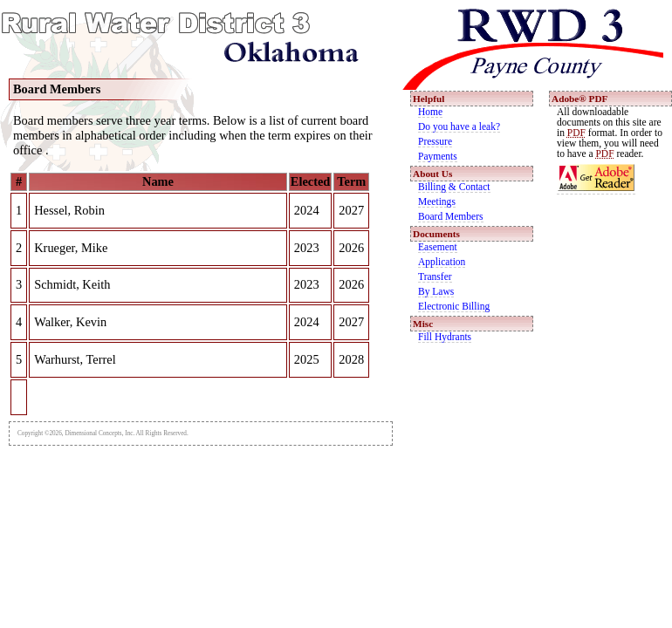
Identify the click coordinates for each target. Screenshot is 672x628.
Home (430, 112)
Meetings (437, 201)
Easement (438, 247)
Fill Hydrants (445, 337)
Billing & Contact (454, 187)
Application (442, 262)
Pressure (435, 141)
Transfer (435, 276)
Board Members (451, 216)
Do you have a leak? (459, 126)
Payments (438, 156)
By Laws (436, 291)
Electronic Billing (454, 306)
